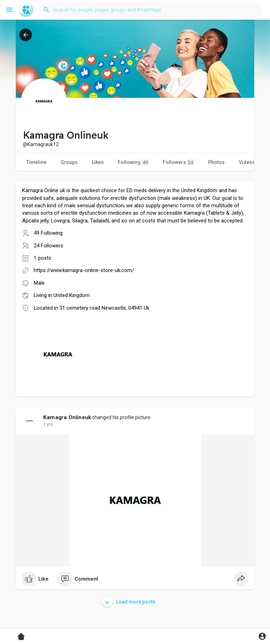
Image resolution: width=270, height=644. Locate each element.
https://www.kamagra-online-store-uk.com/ (84, 270)
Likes (98, 162)
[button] (151, 10)
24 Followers (49, 246)
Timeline (36, 162)
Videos (247, 162)
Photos (216, 162)
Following (133, 162)
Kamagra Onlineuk (67, 417)
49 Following (48, 233)
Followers (178, 162)
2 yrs (48, 424)
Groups (69, 162)
